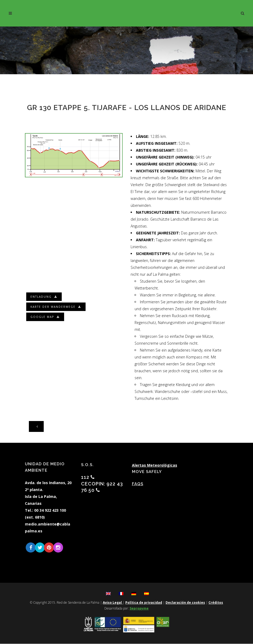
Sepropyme (139, 609)
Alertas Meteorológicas (155, 465)
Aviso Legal (113, 603)
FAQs (138, 484)
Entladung (44, 297)
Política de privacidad (144, 603)
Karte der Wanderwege (56, 307)
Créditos (216, 603)
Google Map (46, 317)
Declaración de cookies (185, 603)
